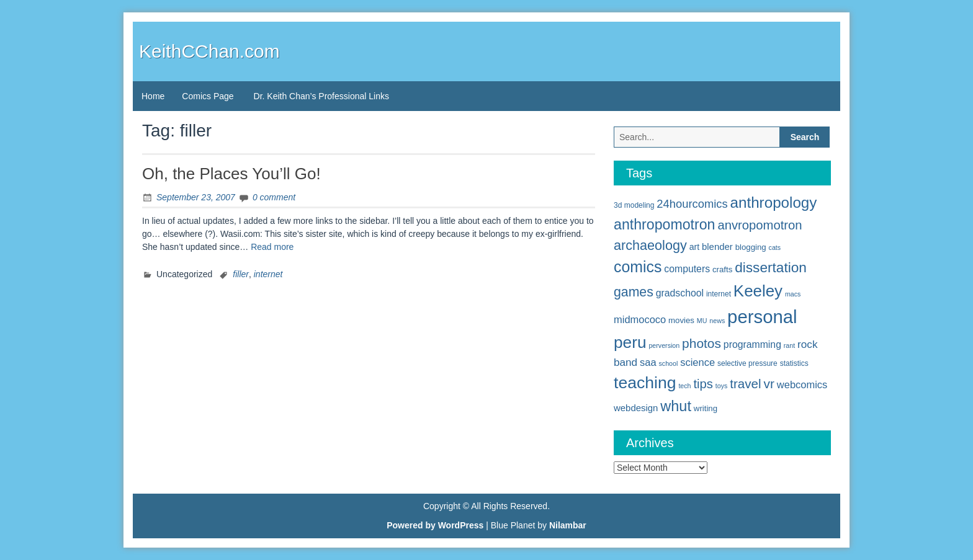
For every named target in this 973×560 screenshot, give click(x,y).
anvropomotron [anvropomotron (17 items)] (760, 225)
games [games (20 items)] (634, 292)
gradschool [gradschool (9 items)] (680, 293)
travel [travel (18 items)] (745, 384)
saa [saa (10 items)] (648, 362)
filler (241, 274)
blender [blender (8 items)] (717, 247)
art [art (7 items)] (694, 247)
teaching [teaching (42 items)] (645, 383)
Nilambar (568, 525)
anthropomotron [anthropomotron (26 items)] (665, 224)
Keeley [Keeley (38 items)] (758, 291)
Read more (272, 247)
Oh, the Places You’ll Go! (231, 174)
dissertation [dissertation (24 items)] (771, 267)
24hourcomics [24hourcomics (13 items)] (692, 204)
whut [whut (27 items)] (676, 406)
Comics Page (208, 96)
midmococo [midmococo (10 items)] (640, 319)
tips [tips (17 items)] (703, 384)
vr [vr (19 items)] (769, 384)
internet (268, 274)
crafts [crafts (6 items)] (722, 269)
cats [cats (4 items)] (775, 247)
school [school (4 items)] (669, 363)
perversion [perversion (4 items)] (664, 345)
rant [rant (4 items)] (789, 345)
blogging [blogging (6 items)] (751, 247)
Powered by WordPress (435, 525)
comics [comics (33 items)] (638, 267)
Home (153, 96)
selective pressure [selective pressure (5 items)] (747, 363)
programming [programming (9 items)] (752, 344)
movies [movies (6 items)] (681, 320)
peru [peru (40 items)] (630, 342)
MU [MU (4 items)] (702, 321)
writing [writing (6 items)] (706, 408)
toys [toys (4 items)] (722, 386)
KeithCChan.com (209, 51)
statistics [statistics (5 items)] (794, 363)
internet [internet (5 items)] (719, 294)
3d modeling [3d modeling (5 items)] (634, 205)
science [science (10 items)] (697, 362)
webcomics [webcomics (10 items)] (802, 384)
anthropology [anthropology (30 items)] (774, 202)
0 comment (274, 197)
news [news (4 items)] (717, 321)
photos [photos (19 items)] (702, 343)
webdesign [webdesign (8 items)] (636, 408)
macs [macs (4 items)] (793, 294)
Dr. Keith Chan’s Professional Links (321, 96)
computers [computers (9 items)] (687, 269)
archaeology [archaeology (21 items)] (650, 245)
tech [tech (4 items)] (684, 386)
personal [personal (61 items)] (762, 317)
